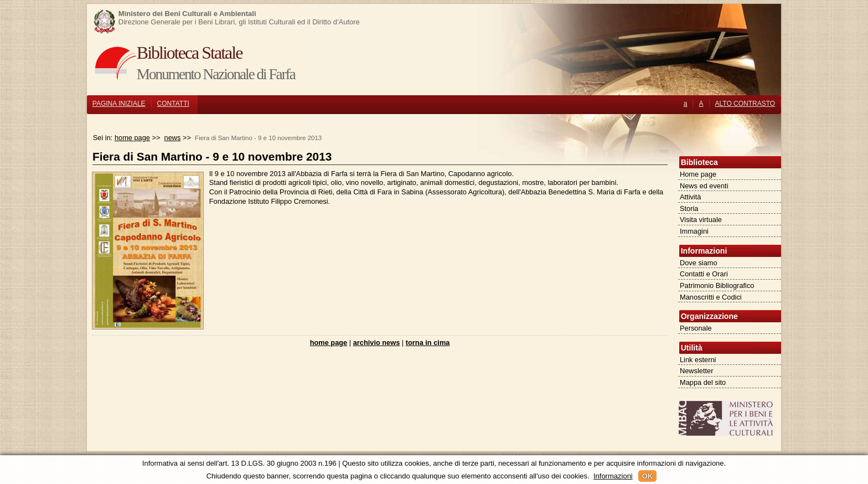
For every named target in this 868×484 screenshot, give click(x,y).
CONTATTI (173, 104)
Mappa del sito (703, 382)
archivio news (377, 343)
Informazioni (613, 476)
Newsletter (696, 371)
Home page (698, 174)
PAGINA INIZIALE (119, 104)
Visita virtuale (701, 220)
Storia (689, 208)
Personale (696, 328)
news (173, 138)
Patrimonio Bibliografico (717, 285)
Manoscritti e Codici (711, 297)
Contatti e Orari (704, 274)
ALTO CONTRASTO (745, 104)
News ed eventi (704, 186)
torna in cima (428, 343)
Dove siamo (699, 263)
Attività (690, 197)
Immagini (694, 231)
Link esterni (698, 360)
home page (132, 138)
